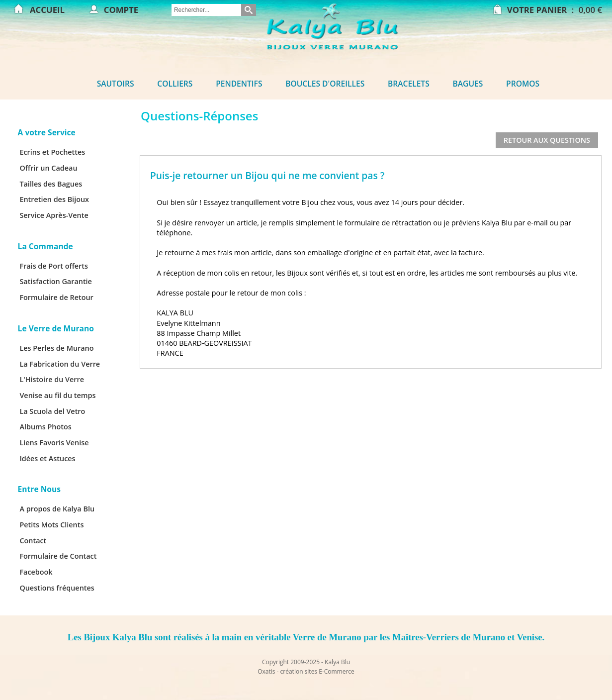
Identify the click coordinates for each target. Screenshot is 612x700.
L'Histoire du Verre (52, 379)
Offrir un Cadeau (48, 168)
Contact (33, 541)
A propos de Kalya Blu (57, 509)
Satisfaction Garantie (56, 281)
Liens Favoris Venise (54, 443)
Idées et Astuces (47, 458)
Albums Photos (45, 427)
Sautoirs (116, 84)
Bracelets (409, 84)
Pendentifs (239, 84)
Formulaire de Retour (56, 297)
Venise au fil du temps (57, 395)
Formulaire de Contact (58, 556)
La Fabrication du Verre (60, 364)
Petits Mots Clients (51, 525)
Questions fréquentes (57, 588)
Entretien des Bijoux (54, 199)
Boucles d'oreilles (325, 84)
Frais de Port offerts (54, 266)
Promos (523, 84)
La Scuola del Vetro (52, 411)
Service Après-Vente (54, 215)
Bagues (468, 84)
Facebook (36, 572)
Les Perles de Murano (56, 348)
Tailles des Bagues (51, 184)
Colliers (175, 84)
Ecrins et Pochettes (52, 152)
